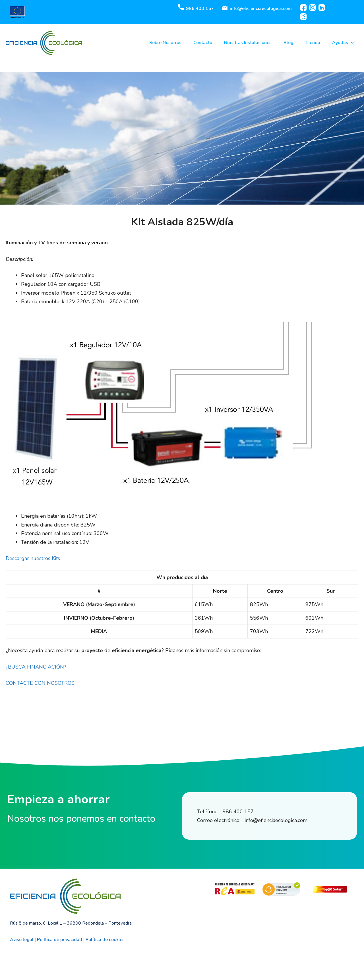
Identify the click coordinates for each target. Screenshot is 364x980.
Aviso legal (22, 940)
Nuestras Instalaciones (248, 43)
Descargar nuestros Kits (33, 558)
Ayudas (343, 43)
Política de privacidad (60, 940)
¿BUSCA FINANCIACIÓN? (36, 667)
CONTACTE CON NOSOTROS (40, 683)
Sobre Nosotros (165, 43)
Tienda (313, 43)
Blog (288, 43)
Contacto (203, 43)
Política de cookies (105, 940)
